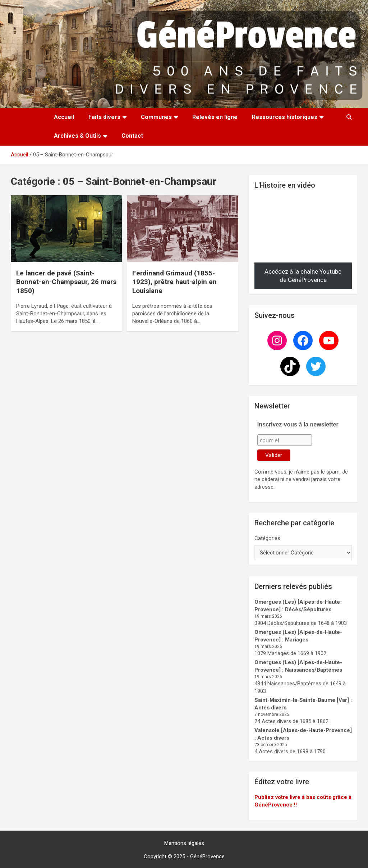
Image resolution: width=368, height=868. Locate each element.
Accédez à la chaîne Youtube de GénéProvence (303, 276)
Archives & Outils (77, 136)
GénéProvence (207, 856)
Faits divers (104, 117)
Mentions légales (184, 843)
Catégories (267, 538)
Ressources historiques (285, 117)
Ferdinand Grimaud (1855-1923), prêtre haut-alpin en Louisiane (174, 282)
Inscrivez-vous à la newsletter (298, 424)
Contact (132, 136)
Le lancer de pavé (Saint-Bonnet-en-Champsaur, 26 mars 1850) (66, 282)
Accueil (64, 117)
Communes (156, 117)
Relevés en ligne (215, 117)
